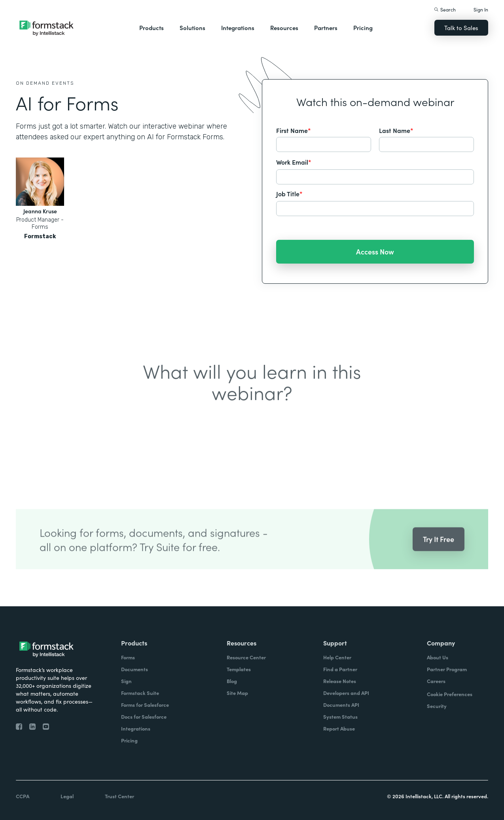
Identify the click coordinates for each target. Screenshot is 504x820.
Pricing (363, 28)
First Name (294, 130)
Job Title (289, 194)
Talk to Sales (461, 28)
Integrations (238, 28)
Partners (326, 28)
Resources (284, 28)
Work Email (294, 162)
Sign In (481, 9)
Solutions (192, 28)
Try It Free (439, 549)
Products (152, 28)
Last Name (396, 130)
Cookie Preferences (450, 694)
